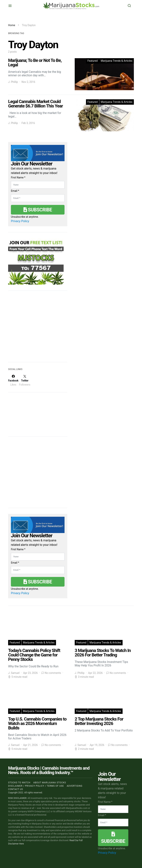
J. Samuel (14, 673)
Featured (93, 61)
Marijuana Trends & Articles (117, 61)
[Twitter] (25, 380)
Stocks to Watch (19, 783)
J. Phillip (13, 82)
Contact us (16, 789)
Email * (15, 191)
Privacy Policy (20, 221)
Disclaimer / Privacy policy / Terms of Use (36, 786)
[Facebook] (13, 380)
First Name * (18, 177)
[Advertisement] (36, 329)
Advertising (75, 786)
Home (12, 25)
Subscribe (38, 210)
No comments (53, 673)
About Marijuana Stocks (50, 783)
